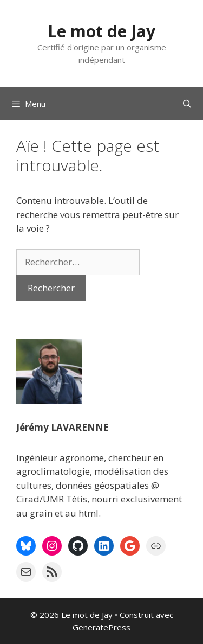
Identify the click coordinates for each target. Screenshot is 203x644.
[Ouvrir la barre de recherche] (187, 104)
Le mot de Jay (101, 31)
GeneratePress (101, 627)
